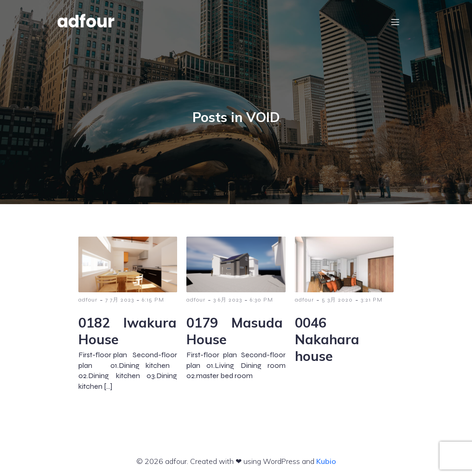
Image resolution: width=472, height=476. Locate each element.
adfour (88, 300)
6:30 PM (262, 300)
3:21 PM (372, 300)
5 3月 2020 (337, 300)
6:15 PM (153, 300)
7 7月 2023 (120, 300)
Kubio (326, 461)
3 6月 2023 (228, 300)
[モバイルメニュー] (395, 22)
